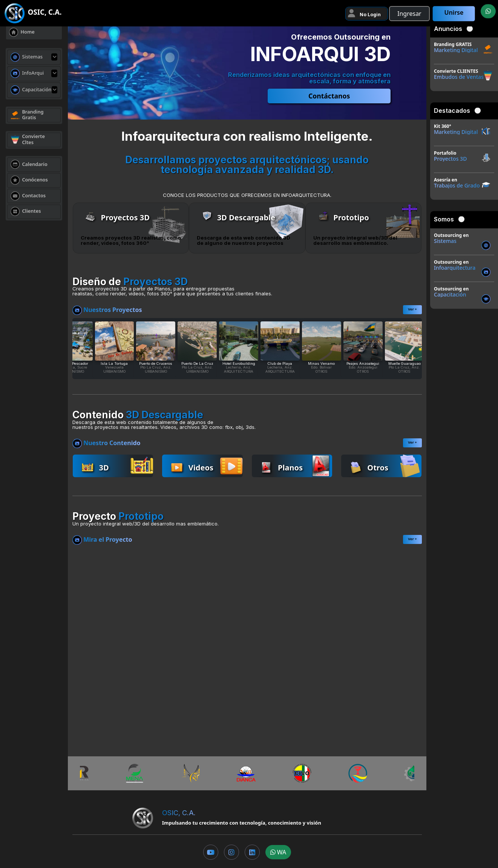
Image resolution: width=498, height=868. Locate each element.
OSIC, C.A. (179, 813)
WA (278, 852)
